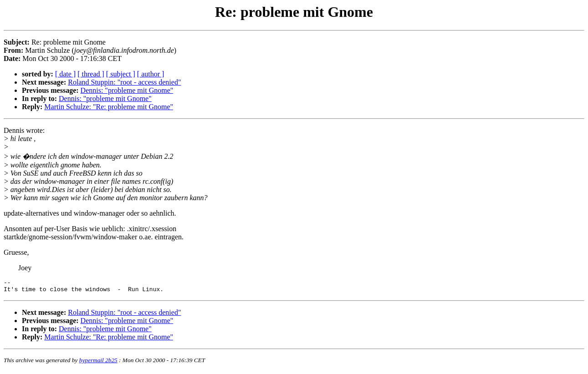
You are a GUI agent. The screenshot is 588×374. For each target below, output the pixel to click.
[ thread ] (91, 74)
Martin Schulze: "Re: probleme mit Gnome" (109, 107)
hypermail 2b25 (98, 363)
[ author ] (151, 74)
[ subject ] (121, 74)
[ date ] (65, 74)
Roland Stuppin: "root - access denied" (124, 82)
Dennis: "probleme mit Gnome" (127, 90)
